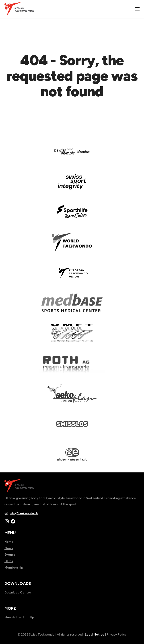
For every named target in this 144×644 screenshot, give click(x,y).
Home (9, 542)
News (9, 548)
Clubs (9, 561)
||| (138, 9)
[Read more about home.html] (72, 427)
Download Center (18, 592)
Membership (14, 568)
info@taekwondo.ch (24, 513)
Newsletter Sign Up (19, 617)
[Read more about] (72, 155)
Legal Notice (95, 635)
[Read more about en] (72, 185)
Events (10, 555)
